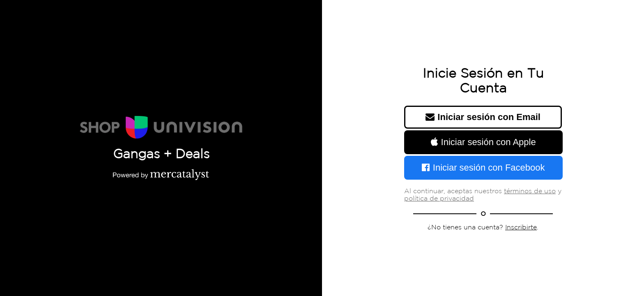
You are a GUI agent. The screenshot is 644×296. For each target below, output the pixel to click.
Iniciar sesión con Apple (483, 142)
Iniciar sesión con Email (483, 117)
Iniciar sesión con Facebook (483, 168)
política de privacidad (439, 199)
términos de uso (530, 191)
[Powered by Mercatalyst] (161, 174)
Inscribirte (521, 228)
